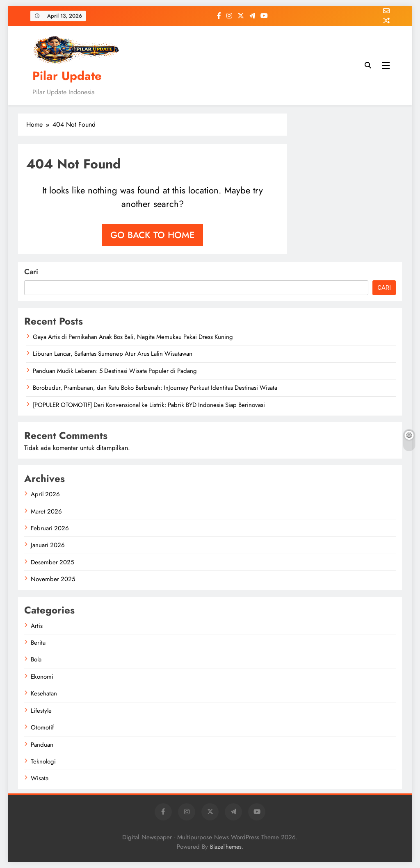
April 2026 (45, 494)
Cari (31, 272)
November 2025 (53, 579)
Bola (36, 659)
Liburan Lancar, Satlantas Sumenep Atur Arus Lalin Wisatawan (113, 354)
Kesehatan (44, 693)
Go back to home (153, 235)
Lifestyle (41, 711)
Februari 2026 (50, 528)
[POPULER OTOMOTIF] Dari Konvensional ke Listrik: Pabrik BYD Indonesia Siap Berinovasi (149, 405)
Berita (38, 643)
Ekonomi (42, 677)
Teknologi (43, 761)
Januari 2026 (48, 545)
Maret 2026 (46, 511)
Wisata (40, 778)
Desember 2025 (52, 562)
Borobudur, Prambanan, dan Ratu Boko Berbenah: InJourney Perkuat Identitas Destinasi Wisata (155, 388)
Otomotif (42, 727)
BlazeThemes (226, 847)
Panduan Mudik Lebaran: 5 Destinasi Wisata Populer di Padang (115, 371)
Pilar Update (67, 76)
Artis (37, 626)
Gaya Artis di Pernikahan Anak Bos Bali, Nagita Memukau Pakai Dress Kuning (133, 337)
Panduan (42, 745)
